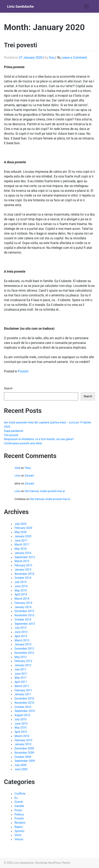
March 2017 (22, 545)
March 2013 (22, 640)
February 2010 (23, 740)
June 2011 (21, 674)
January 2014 (23, 607)
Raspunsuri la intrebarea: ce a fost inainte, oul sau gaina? (39, 439)
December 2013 (24, 611)
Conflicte (20, 794)
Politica (19, 815)
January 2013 (23, 644)
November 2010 (24, 703)
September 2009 (25, 761)
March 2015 (22, 561)
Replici (19, 827)
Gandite (19, 806)
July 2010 (20, 719)
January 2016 (23, 553)
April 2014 (21, 594)
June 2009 (21, 769)
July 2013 (20, 628)
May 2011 (21, 678)
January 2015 (23, 570)
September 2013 (25, 624)
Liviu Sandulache (20, 6)
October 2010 (23, 707)
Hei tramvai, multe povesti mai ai (45, 491)
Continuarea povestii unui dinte (23, 443)
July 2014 (20, 582)
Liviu (17, 476)
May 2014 (21, 591)
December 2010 (24, 699)
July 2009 (20, 765)
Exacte (19, 802)
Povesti (23, 371)
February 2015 (23, 565)
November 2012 (24, 653)
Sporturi (19, 831)
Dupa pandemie (14, 431)
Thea (28, 468)
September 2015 (25, 557)
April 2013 (21, 636)
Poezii (18, 810)
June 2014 (21, 586)
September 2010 (25, 711)
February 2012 (23, 661)
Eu (16, 798)
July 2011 (20, 669)
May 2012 (21, 657)
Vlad (17, 468)
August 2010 (22, 715)
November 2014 (24, 574)
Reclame (20, 823)
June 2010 (21, 724)
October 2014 (23, 578)
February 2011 (23, 690)
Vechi (18, 835)
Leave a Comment (74, 58)
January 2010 (23, 744)
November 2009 (24, 753)
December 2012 (24, 649)
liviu (52, 58)
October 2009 (23, 757)
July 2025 (20, 524)
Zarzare (30, 476)
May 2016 (21, 549)
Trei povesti (21, 45)
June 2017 (21, 541)
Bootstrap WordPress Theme (53, 863)
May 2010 (21, 728)
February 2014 (23, 603)
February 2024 (23, 528)
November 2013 (24, 615)
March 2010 (22, 736)
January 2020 (23, 536)
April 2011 (21, 682)
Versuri (19, 839)
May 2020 (21, 532)
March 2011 (22, 686)
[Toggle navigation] (87, 6)
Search (8, 388)
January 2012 (23, 665)
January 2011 (23, 694)
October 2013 (23, 620)
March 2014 (22, 599)
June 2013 (21, 632)
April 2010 (21, 732)
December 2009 (24, 748)
